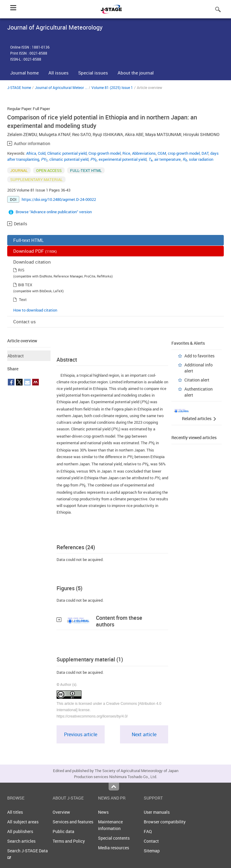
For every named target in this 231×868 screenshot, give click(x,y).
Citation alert (197, 380)
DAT (205, 153)
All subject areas (23, 822)
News (103, 812)
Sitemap (152, 851)
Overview (61, 812)
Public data (63, 831)
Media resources (114, 848)
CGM (162, 153)
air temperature (168, 159)
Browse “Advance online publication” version (54, 212)
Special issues (93, 73)
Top (114, 787)
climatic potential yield (69, 159)
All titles (15, 812)
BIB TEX (25, 285)
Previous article (81, 734)
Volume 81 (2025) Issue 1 (112, 87)
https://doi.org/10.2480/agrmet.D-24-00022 (59, 199)
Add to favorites (199, 356)
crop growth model (184, 153)
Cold (42, 153)
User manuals (157, 812)
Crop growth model (105, 153)
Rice (126, 153)
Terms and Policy (69, 841)
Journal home (25, 73)
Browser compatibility (165, 822)
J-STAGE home (19, 87)
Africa (31, 153)
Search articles (21, 841)
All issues (59, 73)
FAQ (148, 831)
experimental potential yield (123, 159)
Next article (144, 734)
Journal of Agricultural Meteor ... (61, 87)
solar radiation (201, 159)
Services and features (73, 822)
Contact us (25, 322)
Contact (151, 841)
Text (23, 299)
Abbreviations (144, 153)
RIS (21, 270)
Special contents (114, 838)
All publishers (20, 831)
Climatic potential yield (67, 153)
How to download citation (35, 310)
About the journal (136, 73)
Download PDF (35, 251)
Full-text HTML (28, 240)
